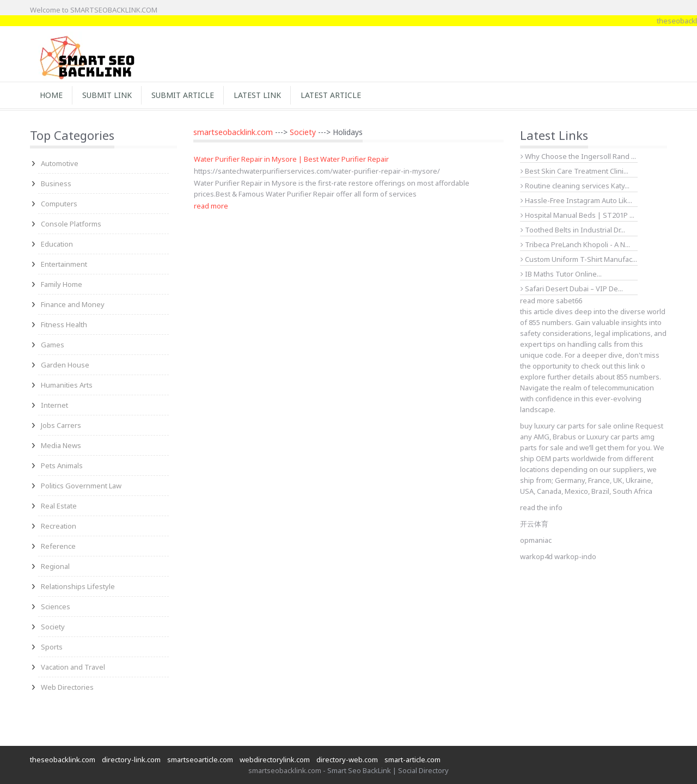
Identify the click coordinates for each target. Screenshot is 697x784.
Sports (52, 647)
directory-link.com (131, 759)
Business (56, 183)
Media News (61, 445)
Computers (59, 204)
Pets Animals (62, 465)
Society (53, 627)
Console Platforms (71, 224)
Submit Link (107, 95)
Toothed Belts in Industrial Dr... (573, 230)
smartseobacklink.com (233, 132)
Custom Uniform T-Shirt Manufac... (579, 259)
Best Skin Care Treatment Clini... (574, 171)
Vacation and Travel (73, 667)
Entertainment (64, 264)
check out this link (610, 366)
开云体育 (534, 524)
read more (211, 206)
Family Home (62, 284)
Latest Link (257, 95)
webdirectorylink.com (275, 759)
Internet (54, 405)
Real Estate (59, 506)
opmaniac (536, 540)
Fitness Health (64, 324)
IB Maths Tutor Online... (561, 274)
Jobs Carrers (61, 425)
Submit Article (183, 95)
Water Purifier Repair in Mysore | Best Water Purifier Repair (291, 159)
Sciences (56, 607)
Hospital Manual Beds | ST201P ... (577, 215)
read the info (541, 507)
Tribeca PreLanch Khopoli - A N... (575, 244)
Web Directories (67, 687)
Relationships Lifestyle (78, 586)
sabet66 (569, 301)
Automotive (60, 163)
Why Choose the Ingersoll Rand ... (578, 156)
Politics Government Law (81, 486)
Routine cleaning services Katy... (575, 186)
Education (57, 244)
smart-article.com (412, 759)
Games (53, 345)
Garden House (65, 365)
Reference (58, 546)
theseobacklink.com (63, 759)
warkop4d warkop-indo (558, 556)
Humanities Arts (67, 385)
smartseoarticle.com (200, 759)
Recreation (59, 526)
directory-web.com (347, 759)
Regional (55, 566)
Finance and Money (73, 304)
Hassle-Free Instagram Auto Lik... (576, 200)
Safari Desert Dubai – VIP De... (572, 289)
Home (51, 95)
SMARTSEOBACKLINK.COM (114, 10)
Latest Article (331, 95)
